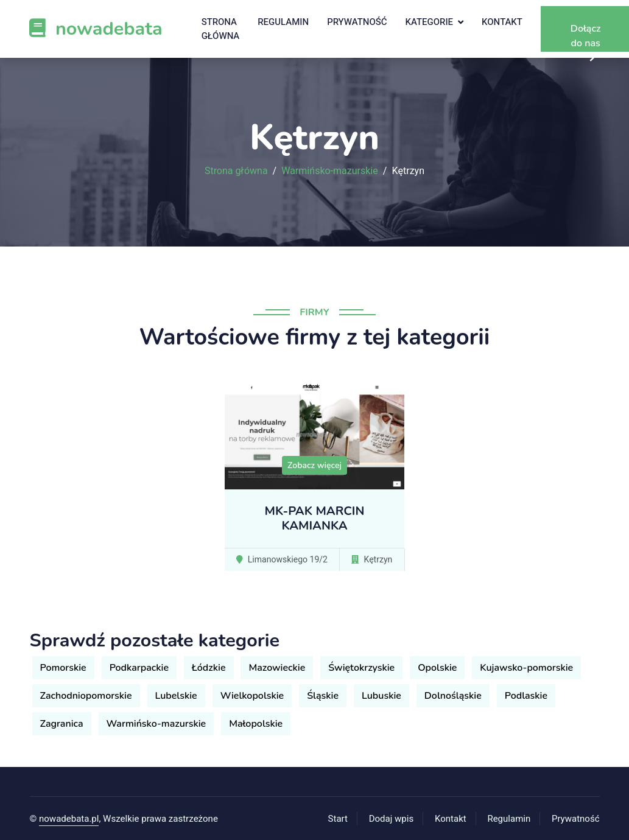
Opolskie (437, 668)
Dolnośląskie (453, 696)
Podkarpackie (139, 668)
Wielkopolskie (252, 696)
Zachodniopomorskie (86, 696)
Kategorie (430, 22)
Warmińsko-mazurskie (330, 171)
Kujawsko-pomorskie (526, 668)
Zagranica (62, 724)
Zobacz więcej (314, 465)
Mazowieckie (277, 668)
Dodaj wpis (392, 819)
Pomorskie (63, 668)
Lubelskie (176, 696)
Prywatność (357, 22)
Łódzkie (209, 668)
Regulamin (283, 22)
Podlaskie (526, 696)
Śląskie (323, 696)
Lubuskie (381, 696)
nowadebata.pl (69, 819)
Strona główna (221, 29)
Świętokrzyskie (361, 668)
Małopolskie (256, 724)
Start (338, 819)
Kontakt (502, 22)
